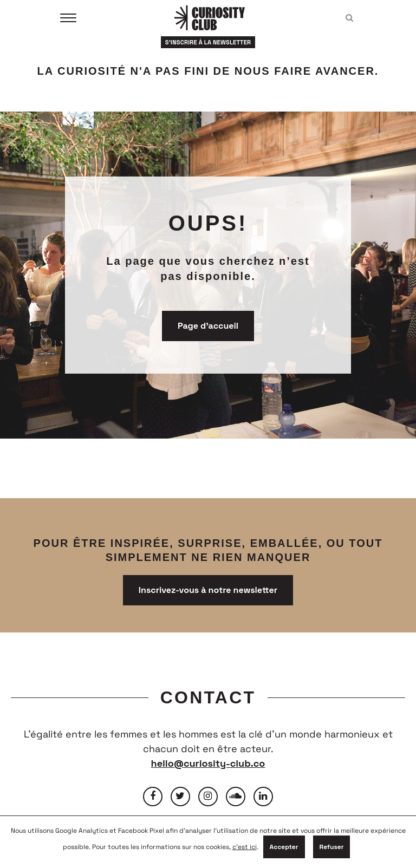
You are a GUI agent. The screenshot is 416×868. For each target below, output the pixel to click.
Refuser (332, 847)
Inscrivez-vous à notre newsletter (208, 590)
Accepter (284, 847)
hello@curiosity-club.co (208, 763)
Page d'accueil (208, 326)
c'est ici (245, 847)
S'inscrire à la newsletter (208, 42)
